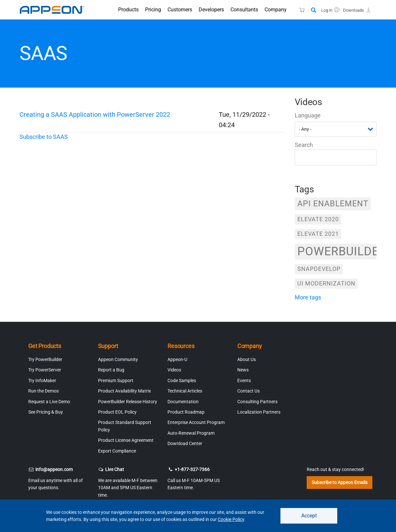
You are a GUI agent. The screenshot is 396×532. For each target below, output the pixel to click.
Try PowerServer (45, 370)
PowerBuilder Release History (128, 402)
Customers (180, 10)
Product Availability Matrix (124, 391)
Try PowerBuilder (45, 359)
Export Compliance (117, 451)
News (243, 370)
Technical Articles (185, 391)
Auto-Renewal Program (191, 433)
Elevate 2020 (318, 219)
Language (308, 115)
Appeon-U (177, 359)
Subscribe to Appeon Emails (340, 482)
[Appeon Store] (298, 10)
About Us (247, 359)
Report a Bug (111, 370)
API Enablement (333, 204)
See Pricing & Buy (46, 412)
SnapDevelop (319, 269)
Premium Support (116, 381)
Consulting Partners (257, 402)
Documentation (183, 402)
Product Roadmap (186, 412)
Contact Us (248, 391)
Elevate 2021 (318, 234)
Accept (309, 516)
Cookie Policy (231, 519)
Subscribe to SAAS (44, 137)
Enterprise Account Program (196, 422)
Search (304, 145)
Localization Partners (259, 412)
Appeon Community (118, 359)
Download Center (185, 443)
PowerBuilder (337, 251)
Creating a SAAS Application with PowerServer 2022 (95, 115)
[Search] (314, 11)
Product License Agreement (126, 440)
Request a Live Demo (49, 402)
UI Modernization (326, 283)
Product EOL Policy (117, 412)
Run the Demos (43, 391)
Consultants (244, 10)
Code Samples (182, 381)
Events (244, 381)
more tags (308, 297)
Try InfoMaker (42, 381)
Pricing (153, 10)
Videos (174, 370)
